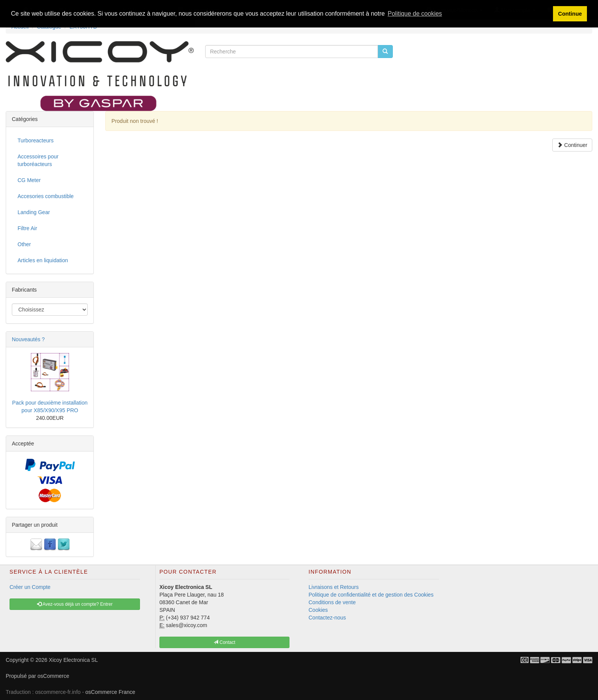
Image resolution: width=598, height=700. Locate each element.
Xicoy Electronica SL (73, 660)
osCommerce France (110, 692)
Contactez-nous (327, 618)
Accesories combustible (46, 196)
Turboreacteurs (35, 140)
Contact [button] (224, 642)
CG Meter (29, 180)
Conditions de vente (332, 602)
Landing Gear (34, 212)
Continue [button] (570, 14)
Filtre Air (27, 228)
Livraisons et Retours (334, 587)
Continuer (572, 145)
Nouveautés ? (28, 339)
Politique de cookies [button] (415, 14)
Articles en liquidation (43, 260)
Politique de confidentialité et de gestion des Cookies (371, 595)
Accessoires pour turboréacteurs (38, 160)
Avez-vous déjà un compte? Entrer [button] (75, 604)
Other (24, 244)
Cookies (318, 610)
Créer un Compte (30, 587)
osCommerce (53, 676)
